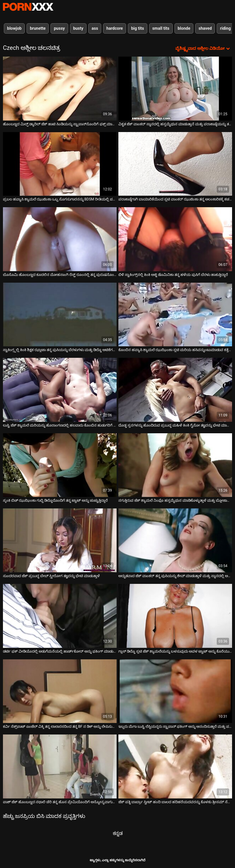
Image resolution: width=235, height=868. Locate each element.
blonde (184, 28)
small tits (161, 28)
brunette (38, 28)
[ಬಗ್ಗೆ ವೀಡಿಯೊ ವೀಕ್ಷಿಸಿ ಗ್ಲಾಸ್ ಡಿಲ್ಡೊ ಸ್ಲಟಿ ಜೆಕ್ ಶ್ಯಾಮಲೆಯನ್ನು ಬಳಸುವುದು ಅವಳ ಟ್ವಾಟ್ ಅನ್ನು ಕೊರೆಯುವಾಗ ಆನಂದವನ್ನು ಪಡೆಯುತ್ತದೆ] (175, 616)
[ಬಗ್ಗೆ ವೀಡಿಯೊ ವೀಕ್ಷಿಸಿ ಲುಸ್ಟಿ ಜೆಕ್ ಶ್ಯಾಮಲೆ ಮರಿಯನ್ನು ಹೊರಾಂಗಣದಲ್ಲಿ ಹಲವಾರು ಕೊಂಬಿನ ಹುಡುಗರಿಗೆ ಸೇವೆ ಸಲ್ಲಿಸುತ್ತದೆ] (60, 390)
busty (78, 28)
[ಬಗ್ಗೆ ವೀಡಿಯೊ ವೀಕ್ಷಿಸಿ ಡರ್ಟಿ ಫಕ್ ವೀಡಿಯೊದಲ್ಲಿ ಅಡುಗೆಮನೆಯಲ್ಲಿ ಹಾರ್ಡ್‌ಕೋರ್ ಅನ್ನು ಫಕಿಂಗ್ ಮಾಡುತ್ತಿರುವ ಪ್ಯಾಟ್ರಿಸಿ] (60, 616)
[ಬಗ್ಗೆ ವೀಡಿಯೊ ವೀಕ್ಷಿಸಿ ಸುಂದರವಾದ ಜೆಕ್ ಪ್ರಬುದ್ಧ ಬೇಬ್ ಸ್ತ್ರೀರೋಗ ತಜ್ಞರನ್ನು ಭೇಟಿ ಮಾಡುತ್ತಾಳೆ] (60, 540)
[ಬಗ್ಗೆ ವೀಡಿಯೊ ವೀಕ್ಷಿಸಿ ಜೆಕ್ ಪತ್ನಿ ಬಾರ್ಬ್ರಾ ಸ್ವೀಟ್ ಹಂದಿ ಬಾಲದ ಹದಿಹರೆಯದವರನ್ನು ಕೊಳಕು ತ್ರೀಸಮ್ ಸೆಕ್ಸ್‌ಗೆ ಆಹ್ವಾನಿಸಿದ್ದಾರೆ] (175, 766)
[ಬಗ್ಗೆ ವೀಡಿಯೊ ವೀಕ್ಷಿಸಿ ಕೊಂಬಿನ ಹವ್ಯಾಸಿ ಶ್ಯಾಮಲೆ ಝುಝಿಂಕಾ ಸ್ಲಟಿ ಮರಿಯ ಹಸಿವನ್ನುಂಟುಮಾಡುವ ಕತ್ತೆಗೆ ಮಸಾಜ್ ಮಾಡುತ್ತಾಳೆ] (175, 315)
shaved (205, 28)
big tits (137, 28)
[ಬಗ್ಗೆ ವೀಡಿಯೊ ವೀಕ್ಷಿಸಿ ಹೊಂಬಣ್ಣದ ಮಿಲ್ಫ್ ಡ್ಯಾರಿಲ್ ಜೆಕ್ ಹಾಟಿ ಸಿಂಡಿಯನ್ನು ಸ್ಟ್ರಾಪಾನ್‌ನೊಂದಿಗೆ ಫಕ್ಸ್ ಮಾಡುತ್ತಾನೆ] (60, 89)
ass (95, 28)
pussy (59, 28)
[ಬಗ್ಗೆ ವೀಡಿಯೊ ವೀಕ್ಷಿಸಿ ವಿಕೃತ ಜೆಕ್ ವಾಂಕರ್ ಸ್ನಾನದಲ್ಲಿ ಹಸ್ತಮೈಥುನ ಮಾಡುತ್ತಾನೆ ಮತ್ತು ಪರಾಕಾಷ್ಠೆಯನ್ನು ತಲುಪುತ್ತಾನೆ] (175, 89)
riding (225, 28)
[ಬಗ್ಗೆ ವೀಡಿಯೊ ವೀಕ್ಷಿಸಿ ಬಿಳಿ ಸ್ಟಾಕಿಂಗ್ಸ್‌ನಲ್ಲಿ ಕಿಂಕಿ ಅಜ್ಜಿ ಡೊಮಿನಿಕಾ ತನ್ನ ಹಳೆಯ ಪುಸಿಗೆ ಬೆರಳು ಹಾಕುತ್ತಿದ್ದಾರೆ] (175, 239)
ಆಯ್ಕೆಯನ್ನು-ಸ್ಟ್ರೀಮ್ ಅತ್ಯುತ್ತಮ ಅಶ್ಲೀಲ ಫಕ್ (28, 7)
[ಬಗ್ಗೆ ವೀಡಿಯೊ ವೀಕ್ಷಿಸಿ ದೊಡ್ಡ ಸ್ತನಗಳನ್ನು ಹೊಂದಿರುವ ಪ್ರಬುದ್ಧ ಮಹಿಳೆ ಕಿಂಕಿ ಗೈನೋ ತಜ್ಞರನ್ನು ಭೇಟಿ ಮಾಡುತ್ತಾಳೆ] (175, 390)
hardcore (115, 28)
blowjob (14, 28)
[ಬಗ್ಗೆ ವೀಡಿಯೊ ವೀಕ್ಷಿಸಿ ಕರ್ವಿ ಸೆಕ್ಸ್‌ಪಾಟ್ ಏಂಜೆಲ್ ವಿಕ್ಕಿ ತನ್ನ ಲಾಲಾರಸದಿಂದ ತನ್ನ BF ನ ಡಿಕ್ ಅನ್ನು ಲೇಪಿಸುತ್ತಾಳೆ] (60, 691)
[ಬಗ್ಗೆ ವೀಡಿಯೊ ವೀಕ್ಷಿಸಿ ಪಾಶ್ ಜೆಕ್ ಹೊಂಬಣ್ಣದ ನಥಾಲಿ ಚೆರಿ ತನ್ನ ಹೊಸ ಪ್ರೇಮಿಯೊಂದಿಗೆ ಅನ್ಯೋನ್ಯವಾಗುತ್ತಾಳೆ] (60, 766)
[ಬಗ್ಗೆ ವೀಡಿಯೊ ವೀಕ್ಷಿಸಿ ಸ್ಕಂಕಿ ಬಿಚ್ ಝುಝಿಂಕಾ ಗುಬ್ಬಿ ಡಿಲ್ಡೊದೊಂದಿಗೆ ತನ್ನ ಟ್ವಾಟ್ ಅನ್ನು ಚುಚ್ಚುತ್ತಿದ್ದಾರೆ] (60, 465)
